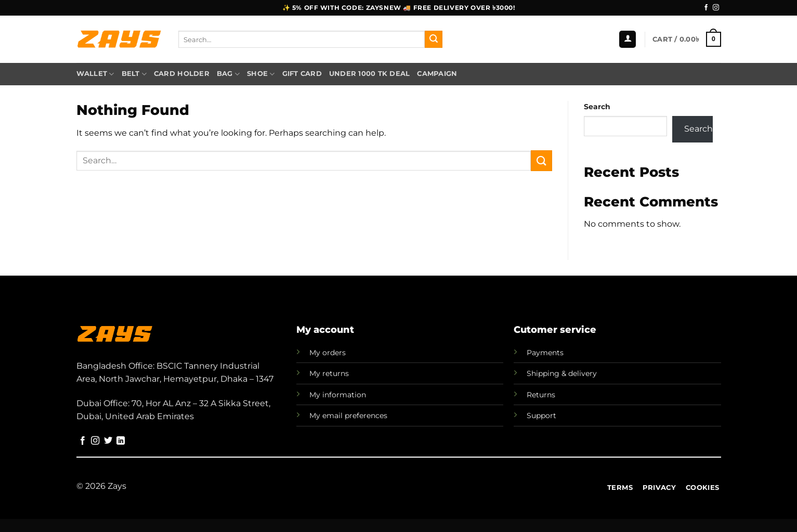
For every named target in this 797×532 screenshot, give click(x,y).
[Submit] (434, 40)
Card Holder (182, 74)
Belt (134, 74)
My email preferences (348, 416)
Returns (541, 395)
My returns (329, 373)
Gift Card (302, 74)
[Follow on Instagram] (716, 8)
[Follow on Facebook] (706, 8)
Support (541, 416)
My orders (328, 353)
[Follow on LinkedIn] (121, 441)
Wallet (95, 74)
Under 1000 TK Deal (370, 74)
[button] (628, 39)
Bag (228, 74)
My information (338, 395)
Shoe (261, 74)
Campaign (437, 74)
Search (597, 107)
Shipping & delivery (562, 373)
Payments (545, 353)
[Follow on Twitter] (108, 441)
